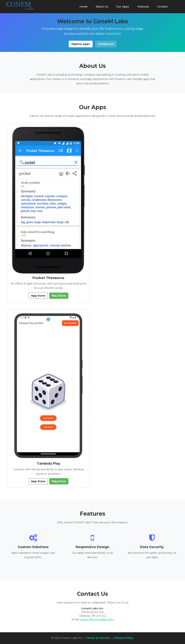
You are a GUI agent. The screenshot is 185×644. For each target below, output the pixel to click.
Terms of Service (98, 638)
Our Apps (123, 7)
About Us (102, 7)
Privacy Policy (124, 638)
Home (83, 7)
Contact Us (106, 44)
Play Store (59, 296)
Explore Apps (81, 44)
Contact (162, 7)
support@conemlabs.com (97, 619)
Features (143, 7)
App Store (38, 296)
